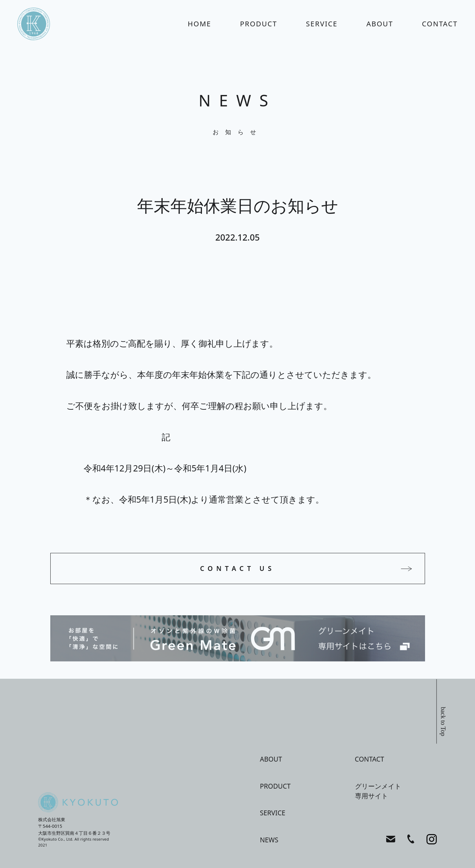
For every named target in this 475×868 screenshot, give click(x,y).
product (259, 24)
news (269, 840)
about (380, 24)
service (322, 24)
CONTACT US (238, 568)
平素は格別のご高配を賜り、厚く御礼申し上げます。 (172, 343)
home (200, 24)
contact (440, 24)
